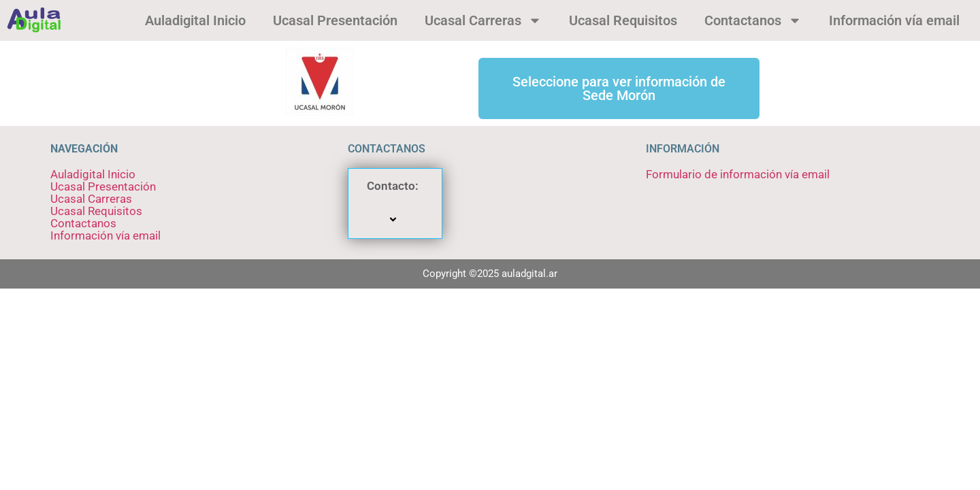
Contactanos (753, 20)
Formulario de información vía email (738, 174)
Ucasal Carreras (483, 20)
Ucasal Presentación (335, 20)
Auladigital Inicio (195, 20)
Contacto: (395, 203)
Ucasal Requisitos (623, 20)
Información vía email (894, 20)
